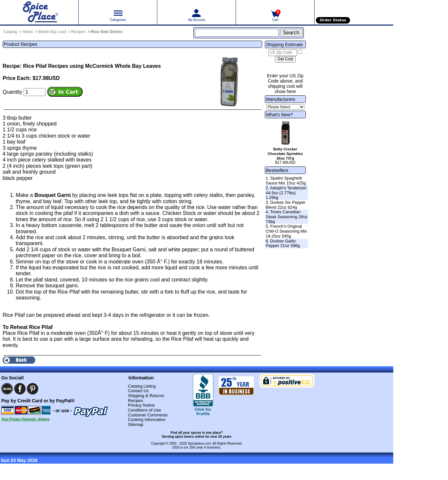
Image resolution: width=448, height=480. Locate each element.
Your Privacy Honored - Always (25, 419)
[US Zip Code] (283, 53)
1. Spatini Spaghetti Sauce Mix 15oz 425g (286, 181)
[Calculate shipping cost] (285, 59)
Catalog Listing (142, 386)
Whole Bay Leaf (52, 32)
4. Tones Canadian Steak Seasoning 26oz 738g (286, 217)
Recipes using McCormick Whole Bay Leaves (105, 66)
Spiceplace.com (199, 443)
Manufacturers (280, 99)
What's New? (279, 115)
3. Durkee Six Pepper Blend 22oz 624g (285, 205)
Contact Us (138, 391)
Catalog (10, 32)
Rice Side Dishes (107, 32)
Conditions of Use (144, 410)
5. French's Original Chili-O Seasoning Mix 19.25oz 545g (286, 231)
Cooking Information (147, 420)
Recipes (78, 32)
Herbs (28, 32)
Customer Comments (148, 415)
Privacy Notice (141, 405)
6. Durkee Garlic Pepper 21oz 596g (283, 243)
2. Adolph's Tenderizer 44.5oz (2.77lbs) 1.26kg (286, 193)
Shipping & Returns (146, 396)
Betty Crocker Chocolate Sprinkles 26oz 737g (285, 154)
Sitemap (136, 424)
